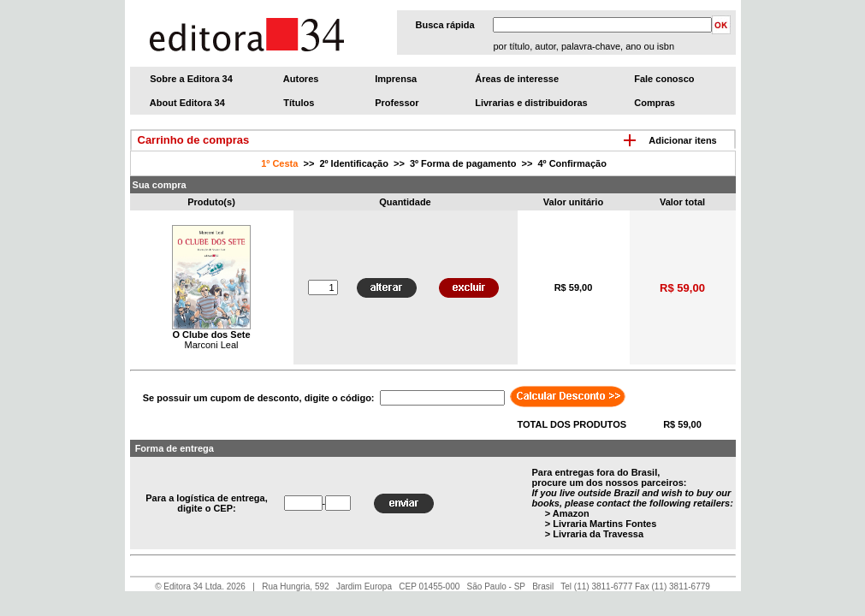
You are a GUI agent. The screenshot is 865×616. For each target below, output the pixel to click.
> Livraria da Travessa (594, 534)
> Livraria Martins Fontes (601, 524)
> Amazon (567, 513)
